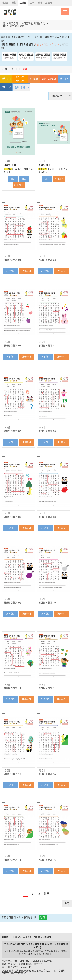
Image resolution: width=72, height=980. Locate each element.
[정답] (7, 256)
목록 (67, 903)
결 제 (43, 918)
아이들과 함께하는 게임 (33, 23)
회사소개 (17, 937)
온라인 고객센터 (27, 954)
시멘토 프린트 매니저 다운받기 (17, 44)
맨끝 (46, 894)
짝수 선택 (20, 81)
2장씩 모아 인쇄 (49, 79)
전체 (5, 69)
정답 (25, 69)
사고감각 (13, 23)
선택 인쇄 (34, 79)
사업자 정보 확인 (35, 964)
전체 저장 (6, 87)
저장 (24, 179)
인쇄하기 (19, 185)
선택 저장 (64, 79)
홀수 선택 (20, 77)
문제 (14, 69)
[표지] (7, 161)
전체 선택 (6, 79)
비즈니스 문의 (24, 951)
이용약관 (27, 937)
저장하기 (11, 271)
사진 (13, 179)
